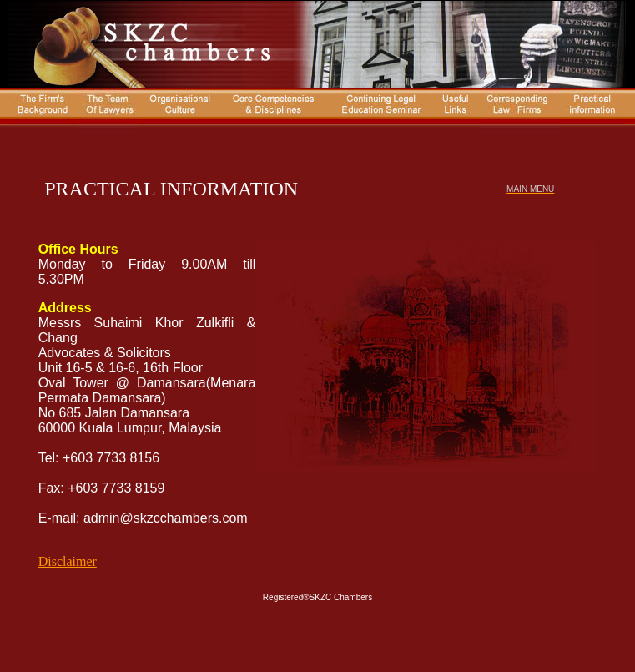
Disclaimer (68, 561)
